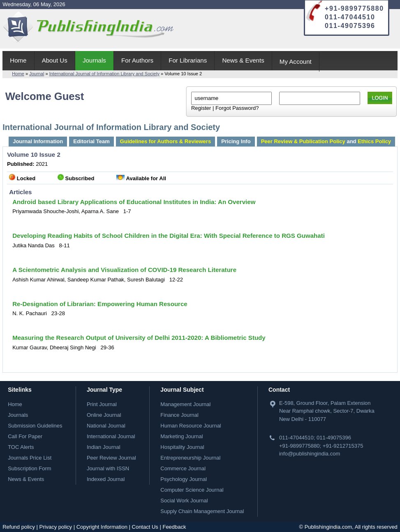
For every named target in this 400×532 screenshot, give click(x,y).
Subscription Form (29, 468)
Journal (37, 74)
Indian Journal (104, 447)
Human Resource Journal (191, 426)
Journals (94, 60)
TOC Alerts (21, 447)
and (326, 141)
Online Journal (104, 415)
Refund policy (19, 527)
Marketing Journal (182, 436)
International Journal (111, 436)
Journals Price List (30, 458)
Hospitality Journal (182, 447)
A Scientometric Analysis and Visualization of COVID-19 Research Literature (124, 270)
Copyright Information (102, 527)
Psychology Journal (184, 479)
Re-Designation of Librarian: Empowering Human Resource (100, 304)
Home (18, 60)
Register (201, 108)
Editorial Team (91, 141)
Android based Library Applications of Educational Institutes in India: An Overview (134, 202)
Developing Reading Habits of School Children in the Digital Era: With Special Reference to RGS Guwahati (169, 236)
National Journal (106, 426)
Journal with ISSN (108, 468)
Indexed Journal (106, 479)
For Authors (137, 60)
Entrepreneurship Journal (190, 458)
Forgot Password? (237, 108)
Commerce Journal (183, 468)
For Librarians (188, 60)
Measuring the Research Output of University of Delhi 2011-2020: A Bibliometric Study (139, 338)
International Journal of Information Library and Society (104, 74)
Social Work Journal (184, 501)
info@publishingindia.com (310, 454)
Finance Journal (179, 415)
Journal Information (38, 141)
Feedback (174, 527)
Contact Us (145, 527)
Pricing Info (236, 141)
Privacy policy (56, 527)
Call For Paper (25, 436)
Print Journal (102, 404)
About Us (55, 60)
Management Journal (185, 404)
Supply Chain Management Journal (202, 511)
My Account (296, 62)
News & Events (243, 60)
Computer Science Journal (192, 490)
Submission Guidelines (35, 426)
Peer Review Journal (111, 458)
